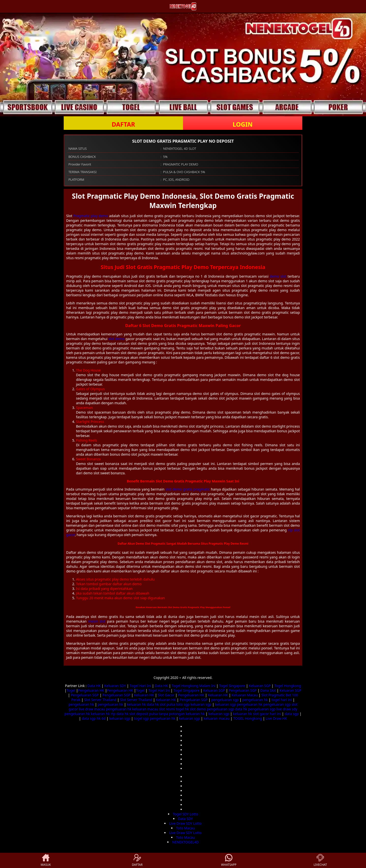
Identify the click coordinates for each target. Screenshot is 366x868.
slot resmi (167, 709)
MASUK (46, 860)
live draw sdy (287, 709)
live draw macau (92, 709)
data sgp (292, 714)
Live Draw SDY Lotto (185, 823)
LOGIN (243, 124)
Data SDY (185, 819)
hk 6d (101, 718)
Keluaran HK (144, 695)
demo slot (278, 276)
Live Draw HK (276, 718)
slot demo (117, 339)
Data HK (94, 686)
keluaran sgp (201, 704)
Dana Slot (268, 690)
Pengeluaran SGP (243, 690)
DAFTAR (123, 124)
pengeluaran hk (255, 700)
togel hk (182, 709)
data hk (153, 704)
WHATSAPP (229, 860)
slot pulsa (168, 704)
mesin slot (97, 621)
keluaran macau (145, 709)
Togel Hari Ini (140, 686)
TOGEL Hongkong (248, 718)
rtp (113, 714)
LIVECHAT (320, 860)
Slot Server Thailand (100, 700)
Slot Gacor (166, 695)
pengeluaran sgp (225, 700)
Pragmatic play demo (91, 216)
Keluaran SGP (260, 686)
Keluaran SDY (115, 686)
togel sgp (142, 718)
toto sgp (183, 704)
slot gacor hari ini (267, 714)
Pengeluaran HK (91, 690)
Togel (71, 690)
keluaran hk (136, 704)
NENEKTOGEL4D (185, 842)
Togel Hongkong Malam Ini (194, 686)
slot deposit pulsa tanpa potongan (157, 714)
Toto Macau (185, 828)
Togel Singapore (232, 686)
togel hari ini (282, 700)
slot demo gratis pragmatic (188, 489)
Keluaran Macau (245, 695)
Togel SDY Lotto (186, 814)
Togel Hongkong (288, 686)
